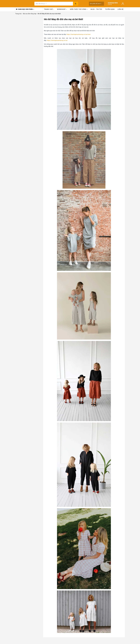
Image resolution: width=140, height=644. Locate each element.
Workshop (62, 9)
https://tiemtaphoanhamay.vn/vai (57, 40)
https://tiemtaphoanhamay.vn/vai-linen (79, 34)
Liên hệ (121, 9)
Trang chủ (49, 9)
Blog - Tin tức (96, 9)
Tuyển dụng (110, 9)
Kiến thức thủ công (79, 9)
